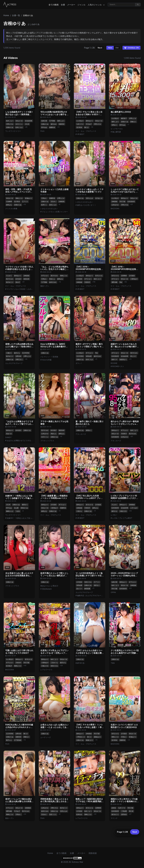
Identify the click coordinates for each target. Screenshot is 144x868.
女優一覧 (16, 15)
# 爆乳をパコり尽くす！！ (86, 205)
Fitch (42, 131)
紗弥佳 (114, 808)
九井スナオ (80, 124)
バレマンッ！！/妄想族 (49, 357)
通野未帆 (114, 282)
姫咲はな (9, 205)
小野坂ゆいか (81, 737)
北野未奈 (18, 356)
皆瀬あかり (29, 198)
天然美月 (87, 282)
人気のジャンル (96, 5)
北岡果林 (124, 276)
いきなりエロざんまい (49, 209)
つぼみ (18, 511)
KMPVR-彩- (80, 663)
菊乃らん (9, 740)
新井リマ (114, 359)
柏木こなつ (10, 121)
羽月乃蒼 (122, 201)
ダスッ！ (79, 363)
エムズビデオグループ (14, 363)
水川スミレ (19, 124)
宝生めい (54, 201)
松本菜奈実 (131, 201)
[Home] (10, 5)
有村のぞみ (88, 582)
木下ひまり (45, 276)
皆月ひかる (99, 276)
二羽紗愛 (124, 811)
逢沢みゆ (54, 124)
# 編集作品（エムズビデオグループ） (90, 595)
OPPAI (113, 592)
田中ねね (44, 127)
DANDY (8, 437)
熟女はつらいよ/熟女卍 (49, 586)
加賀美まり (123, 359)
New (110, 48)
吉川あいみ (99, 198)
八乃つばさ (134, 508)
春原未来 (26, 279)
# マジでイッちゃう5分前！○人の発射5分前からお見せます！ (19, 289)
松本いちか (19, 127)
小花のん (79, 511)
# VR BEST (80, 134)
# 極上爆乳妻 (116, 132)
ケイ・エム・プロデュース (86, 131)
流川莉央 (79, 127)
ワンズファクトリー (13, 131)
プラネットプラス (47, 441)
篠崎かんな (10, 511)
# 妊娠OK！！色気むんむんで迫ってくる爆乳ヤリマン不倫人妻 (19, 518)
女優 (63, 5)
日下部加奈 (18, 740)
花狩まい (97, 585)
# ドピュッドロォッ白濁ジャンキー (54, 212)
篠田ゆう (25, 505)
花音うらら (53, 814)
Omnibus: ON (131, 48)
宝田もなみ (89, 198)
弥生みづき (19, 121)
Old (117, 48)
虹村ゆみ (79, 814)
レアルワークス (46, 670)
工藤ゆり (9, 353)
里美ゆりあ (24, 508)
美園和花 (52, 198)
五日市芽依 (26, 353)
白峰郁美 (62, 201)
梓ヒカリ (133, 356)
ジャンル (81, 5)
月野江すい (19, 359)
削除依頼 (93, 853)
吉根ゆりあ (10, 127)
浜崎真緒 (114, 201)
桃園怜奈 (52, 127)
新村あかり (89, 121)
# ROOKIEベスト (117, 366)
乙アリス (25, 201)
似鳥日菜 (44, 121)
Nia (121, 282)
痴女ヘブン (45, 286)
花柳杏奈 (62, 124)
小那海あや (134, 279)
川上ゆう (9, 276)
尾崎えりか (19, 198)
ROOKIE (114, 363)
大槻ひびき (123, 511)
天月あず (89, 124)
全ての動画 (54, 5)
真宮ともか (53, 205)
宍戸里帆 (52, 121)
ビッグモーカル (117, 129)
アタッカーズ (81, 434)
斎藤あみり (97, 737)
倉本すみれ (53, 282)
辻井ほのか (115, 205)
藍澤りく (44, 205)
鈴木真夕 (18, 279)
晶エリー (79, 589)
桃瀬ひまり (89, 740)
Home (6, 15)
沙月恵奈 (79, 279)
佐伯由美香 (29, 121)
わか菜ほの (80, 121)
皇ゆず (18, 282)
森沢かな (17, 353)
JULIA (27, 124)
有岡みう (114, 125)
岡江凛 (131, 811)
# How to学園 (46, 360)
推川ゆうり (10, 282)
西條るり (133, 122)
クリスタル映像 (11, 209)
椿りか (87, 127)
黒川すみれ (10, 279)
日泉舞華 (9, 201)
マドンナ (114, 818)
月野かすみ (10, 124)
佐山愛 (16, 508)
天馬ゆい (44, 198)
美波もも (52, 279)
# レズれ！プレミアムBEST (121, 518)
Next (100, 48)
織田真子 (124, 118)
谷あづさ (9, 434)
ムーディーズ (46, 737)
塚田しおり (61, 121)
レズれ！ (114, 515)
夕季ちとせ (133, 118)
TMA (113, 663)
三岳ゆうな (54, 663)
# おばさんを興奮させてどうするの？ (19, 440)
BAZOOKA (115, 209)
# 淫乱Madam (46, 589)
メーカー (71, 5)
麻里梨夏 (87, 589)
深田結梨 (89, 356)
